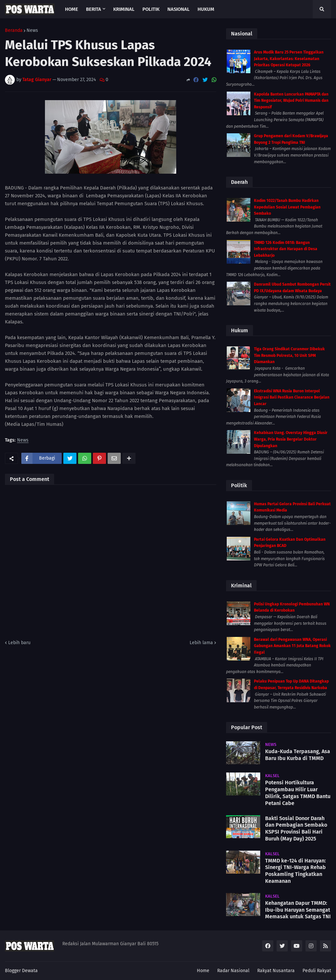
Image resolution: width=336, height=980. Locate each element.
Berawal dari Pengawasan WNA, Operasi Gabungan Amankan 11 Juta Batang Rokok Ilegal (292, 646)
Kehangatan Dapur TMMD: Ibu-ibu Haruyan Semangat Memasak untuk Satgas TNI (298, 910)
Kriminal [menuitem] (124, 9)
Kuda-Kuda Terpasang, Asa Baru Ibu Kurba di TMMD (298, 755)
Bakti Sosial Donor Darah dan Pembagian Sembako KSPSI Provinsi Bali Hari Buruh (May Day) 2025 (296, 828)
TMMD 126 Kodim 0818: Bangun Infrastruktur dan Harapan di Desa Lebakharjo (286, 249)
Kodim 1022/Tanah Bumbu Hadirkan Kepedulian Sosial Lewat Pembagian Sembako (287, 207)
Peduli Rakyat (317, 971)
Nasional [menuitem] (178, 9)
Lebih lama (201, 643)
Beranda (14, 31)
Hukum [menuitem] (206, 9)
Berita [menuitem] (94, 9)
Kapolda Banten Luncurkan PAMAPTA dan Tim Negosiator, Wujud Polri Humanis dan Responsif (291, 101)
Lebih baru (19, 643)
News (32, 31)
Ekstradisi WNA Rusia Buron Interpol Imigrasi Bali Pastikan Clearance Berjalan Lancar (292, 397)
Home (203, 971)
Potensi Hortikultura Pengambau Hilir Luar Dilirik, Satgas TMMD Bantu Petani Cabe (298, 793)
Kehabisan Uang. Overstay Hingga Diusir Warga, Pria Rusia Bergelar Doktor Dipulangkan (291, 439)
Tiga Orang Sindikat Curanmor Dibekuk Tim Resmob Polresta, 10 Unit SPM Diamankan (289, 355)
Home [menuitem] (72, 9)
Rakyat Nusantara (276, 971)
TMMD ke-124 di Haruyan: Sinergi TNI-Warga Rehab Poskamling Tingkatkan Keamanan (295, 871)
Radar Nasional (233, 971)
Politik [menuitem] (151, 9)
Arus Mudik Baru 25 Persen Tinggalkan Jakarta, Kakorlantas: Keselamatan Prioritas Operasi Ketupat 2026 (289, 59)
